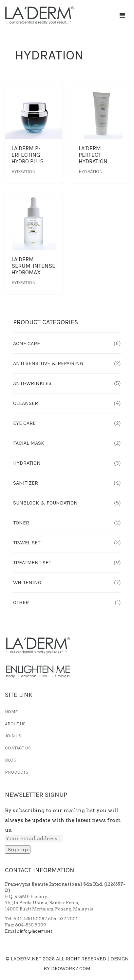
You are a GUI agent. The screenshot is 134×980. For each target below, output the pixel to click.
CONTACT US (18, 748)
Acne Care (27, 343)
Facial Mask (29, 443)
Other (21, 602)
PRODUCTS (17, 772)
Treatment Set (32, 562)
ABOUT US (15, 724)
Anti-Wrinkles (32, 383)
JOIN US (13, 736)
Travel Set (27, 543)
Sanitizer (26, 483)
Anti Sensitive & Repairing (48, 363)
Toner (21, 523)
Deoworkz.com (71, 968)
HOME (11, 712)
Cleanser (26, 403)
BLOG (11, 760)
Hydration (23, 172)
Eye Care (24, 423)
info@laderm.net (36, 931)
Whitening (27, 582)
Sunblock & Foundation (45, 503)
